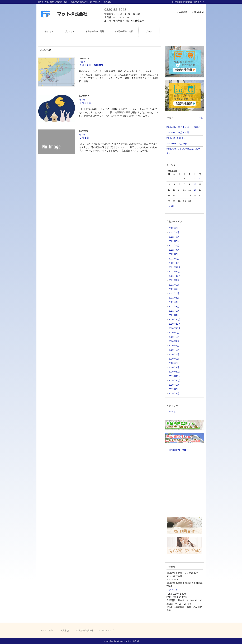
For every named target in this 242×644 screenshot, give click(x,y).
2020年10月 (175, 328)
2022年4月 (174, 250)
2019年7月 (174, 393)
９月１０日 (85, 103)
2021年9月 (174, 280)
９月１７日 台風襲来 (91, 65)
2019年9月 (174, 385)
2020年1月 (174, 367)
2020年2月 (174, 363)
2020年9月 (174, 333)
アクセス (173, 590)
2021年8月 (174, 285)
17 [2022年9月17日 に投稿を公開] (195, 190)
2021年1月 (174, 315)
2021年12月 (175, 267)
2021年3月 (174, 307)
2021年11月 (175, 272)
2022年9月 (174, 228)
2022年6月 (174, 241)
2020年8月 (174, 337)
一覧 (201, 118)
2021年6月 (174, 293)
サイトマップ (107, 631)
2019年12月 (175, 372)
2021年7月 (174, 289)
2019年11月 (175, 376)
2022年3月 (174, 254)
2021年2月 (174, 311)
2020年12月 (175, 319)
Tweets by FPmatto (178, 450)
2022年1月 (174, 263)
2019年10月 (175, 381)
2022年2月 (174, 259)
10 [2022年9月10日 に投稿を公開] (195, 184)
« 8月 (171, 206)
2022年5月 (174, 246)
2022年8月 (174, 232)
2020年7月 (174, 341)
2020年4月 (174, 354)
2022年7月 (174, 237)
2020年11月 (175, 324)
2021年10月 (175, 276)
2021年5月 (174, 298)
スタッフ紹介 (46, 631)
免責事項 (65, 631)
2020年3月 (174, 359)
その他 (82, 62)
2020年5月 (174, 350)
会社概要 (183, 12)
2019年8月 (174, 389)
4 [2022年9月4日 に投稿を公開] (200, 179)
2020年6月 (174, 346)
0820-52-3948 (115, 10)
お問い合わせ (198, 12)
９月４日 (84, 138)
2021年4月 (174, 302)
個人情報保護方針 (85, 631)
